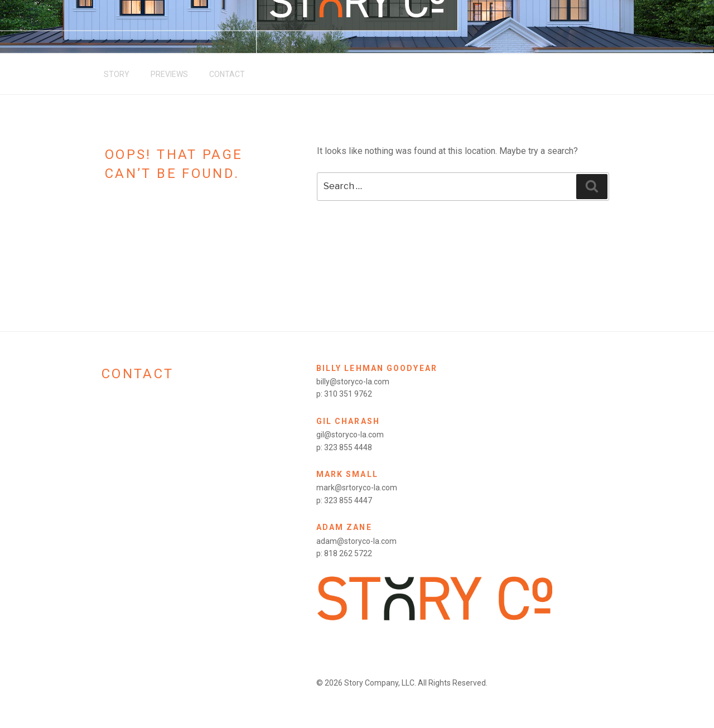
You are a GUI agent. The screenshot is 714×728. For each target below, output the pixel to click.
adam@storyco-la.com (356, 541)
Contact (227, 74)
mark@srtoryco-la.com (357, 488)
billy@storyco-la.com (353, 382)
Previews (169, 74)
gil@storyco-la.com (350, 435)
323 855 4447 (348, 500)
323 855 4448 (348, 447)
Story (117, 74)
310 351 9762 (348, 394)
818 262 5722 (348, 553)
